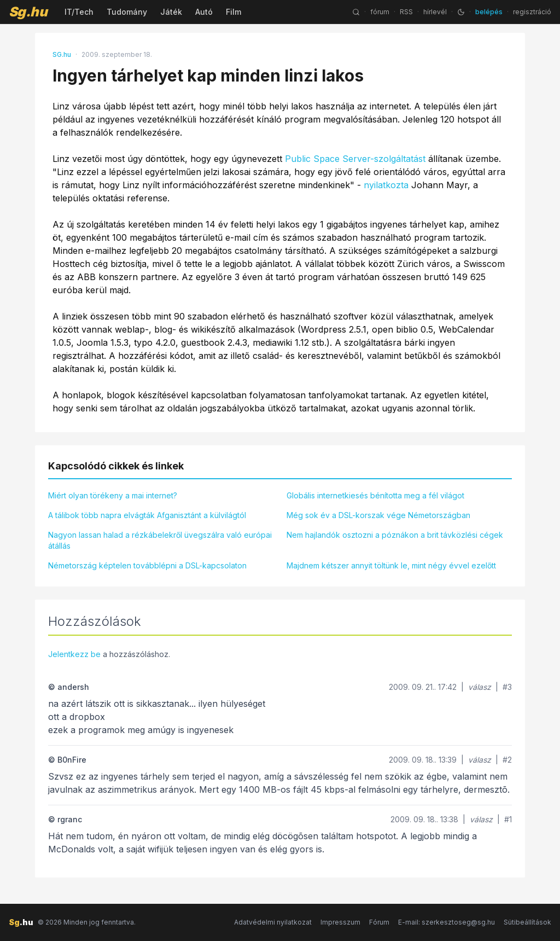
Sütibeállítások (527, 922)
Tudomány (127, 12)
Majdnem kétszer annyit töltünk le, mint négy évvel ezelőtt (391, 565)
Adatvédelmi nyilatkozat (273, 922)
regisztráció (532, 12)
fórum (380, 12)
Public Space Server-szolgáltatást (355, 159)
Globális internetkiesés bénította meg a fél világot (375, 495)
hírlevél (435, 12)
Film (234, 12)
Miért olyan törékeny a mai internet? (113, 495)
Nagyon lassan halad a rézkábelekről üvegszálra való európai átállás (160, 540)
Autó (204, 12)
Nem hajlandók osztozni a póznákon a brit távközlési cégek (395, 535)
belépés (489, 12)
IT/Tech (79, 12)
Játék (171, 12)
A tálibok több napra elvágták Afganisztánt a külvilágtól (147, 515)
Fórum (379, 922)
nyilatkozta (386, 185)
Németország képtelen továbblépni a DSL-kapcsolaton (147, 565)
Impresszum (340, 922)
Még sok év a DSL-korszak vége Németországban (378, 515)
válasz (480, 687)
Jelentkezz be (74, 654)
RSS (406, 12)
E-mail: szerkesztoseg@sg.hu (447, 922)
